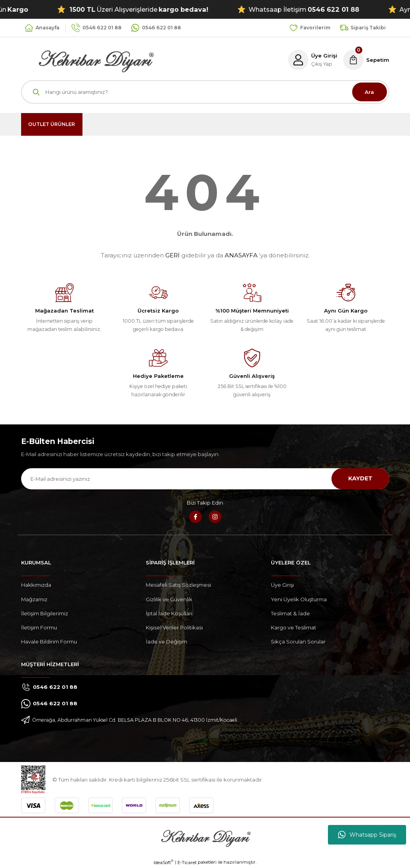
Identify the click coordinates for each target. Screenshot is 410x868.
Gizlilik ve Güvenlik (169, 599)
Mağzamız (34, 599)
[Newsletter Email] (205, 479)
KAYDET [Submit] (360, 478)
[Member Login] (312, 60)
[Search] (205, 92)
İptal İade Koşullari (169, 613)
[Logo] (88, 59)
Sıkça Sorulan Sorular (298, 642)
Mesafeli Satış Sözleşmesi (178, 585)
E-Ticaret (187, 863)
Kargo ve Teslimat (294, 627)
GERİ (173, 255)
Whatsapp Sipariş (367, 835)
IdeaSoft (164, 862)
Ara (369, 92)
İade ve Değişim (167, 642)
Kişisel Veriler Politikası (174, 627)
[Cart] (366, 60)
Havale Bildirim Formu (49, 642)
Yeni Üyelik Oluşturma (299, 599)
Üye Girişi (282, 585)
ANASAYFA (241, 255)
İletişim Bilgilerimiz (45, 613)
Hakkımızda (36, 585)
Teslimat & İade (290, 613)
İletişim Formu (39, 627)
